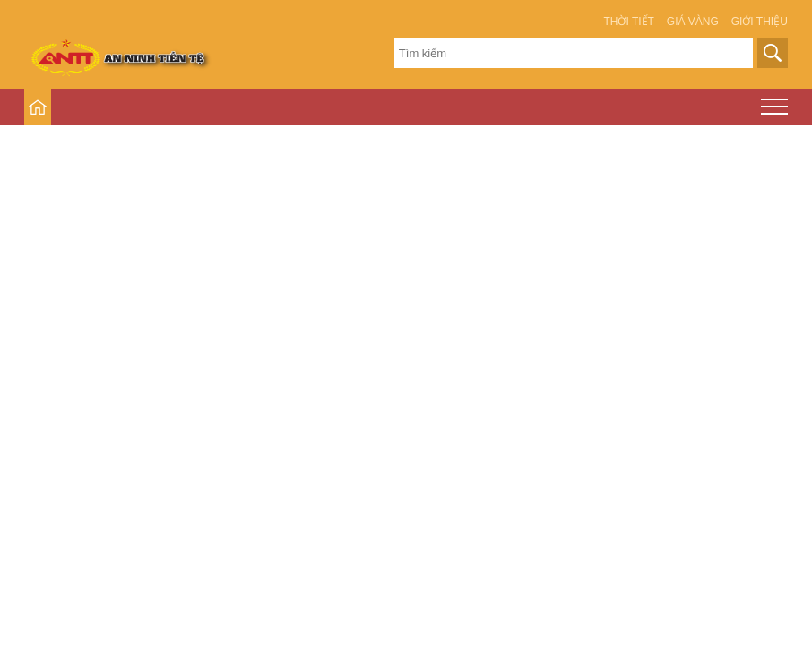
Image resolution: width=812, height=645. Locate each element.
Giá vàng (693, 21)
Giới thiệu (760, 21)
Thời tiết (628, 21)
